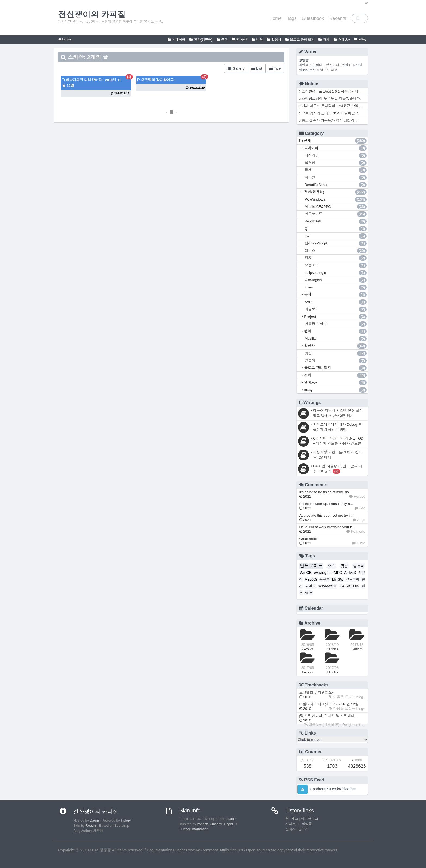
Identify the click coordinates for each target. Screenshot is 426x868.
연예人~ (344, 40)
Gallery (236, 68)
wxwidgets (323, 573)
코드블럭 (353, 580)
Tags (292, 18)
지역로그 (292, 824)
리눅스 (336, 251)
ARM (309, 593)
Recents (338, 18)
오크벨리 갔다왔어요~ (157, 80)
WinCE (306, 573)
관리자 (290, 829)
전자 (336, 258)
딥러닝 (336, 163)
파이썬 (336, 177)
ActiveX (350, 573)
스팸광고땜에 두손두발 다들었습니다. (330, 99)
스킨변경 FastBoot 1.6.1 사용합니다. (329, 91)
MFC (338, 573)
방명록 (307, 824)
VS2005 (353, 586)
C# (336, 236)
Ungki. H (231, 824)
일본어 (336, 361)
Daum (94, 821)
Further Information (194, 829)
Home (275, 18)
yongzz (202, 824)
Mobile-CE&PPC (336, 207)
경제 (326, 40)
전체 (335, 141)
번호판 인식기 (336, 324)
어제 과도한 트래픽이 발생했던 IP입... (330, 106)
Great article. (309, 541)
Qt (336, 229)
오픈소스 (336, 265)
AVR (336, 302)
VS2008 (311, 580)
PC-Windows (336, 199)
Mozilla (336, 339)
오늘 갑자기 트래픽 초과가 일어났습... (331, 113)
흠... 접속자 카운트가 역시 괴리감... (328, 121)
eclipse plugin (336, 273)
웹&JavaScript (336, 243)
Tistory (126, 821)
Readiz (91, 826)
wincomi (216, 824)
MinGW (338, 580)
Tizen (336, 287)
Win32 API (336, 221)
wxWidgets (336, 280)
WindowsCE (328, 586)
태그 (295, 819)
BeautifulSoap (336, 185)
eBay (363, 39)
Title (275, 68)
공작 (224, 40)
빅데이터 (179, 40)
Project (242, 39)
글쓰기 (303, 829)
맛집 (336, 353)
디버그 (311, 586)
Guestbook (313, 18)
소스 (331, 566)
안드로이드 (336, 214)
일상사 (276, 40)
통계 (336, 170)
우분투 (325, 580)
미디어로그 (310, 819)
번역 (259, 40)
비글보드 (336, 309)
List (257, 68)
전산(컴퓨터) (203, 40)
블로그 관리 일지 (302, 40)
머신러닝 (336, 155)
